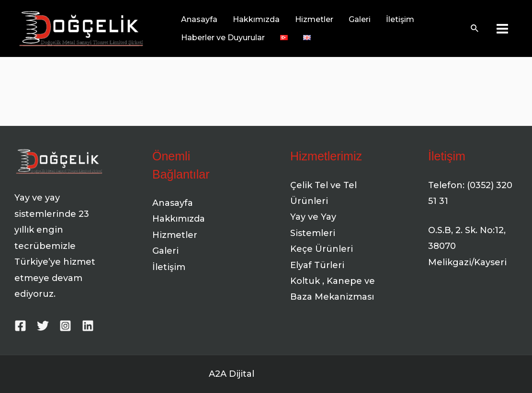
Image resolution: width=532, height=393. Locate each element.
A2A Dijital (232, 374)
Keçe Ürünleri (322, 249)
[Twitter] (43, 326)
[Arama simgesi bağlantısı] (475, 29)
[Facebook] (20, 326)
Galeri (165, 251)
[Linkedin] (88, 326)
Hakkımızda (179, 219)
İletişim (169, 267)
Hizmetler (175, 235)
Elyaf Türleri (317, 265)
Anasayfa (173, 203)
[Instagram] (65, 326)
